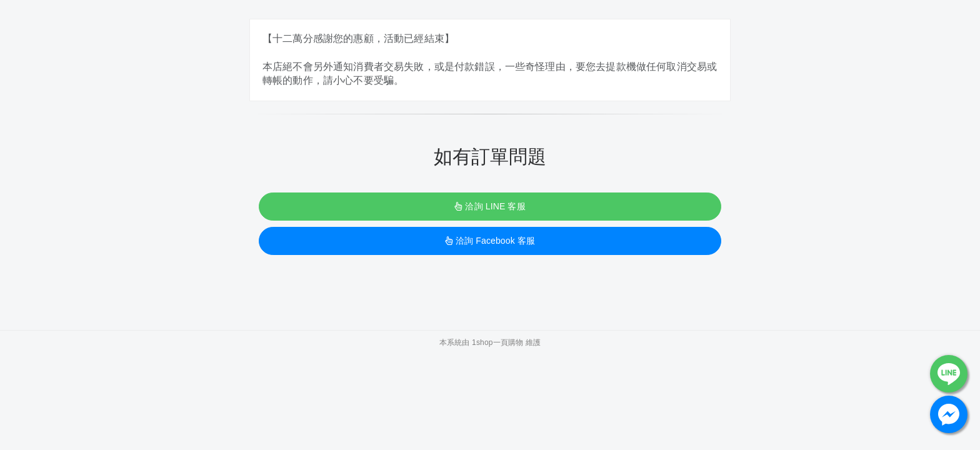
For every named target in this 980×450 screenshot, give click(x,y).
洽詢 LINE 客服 (490, 206)
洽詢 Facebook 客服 (490, 241)
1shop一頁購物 (497, 342)
